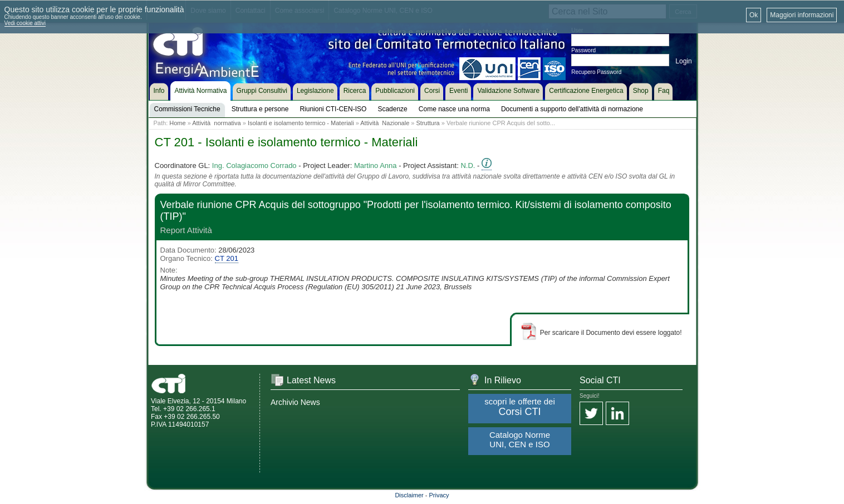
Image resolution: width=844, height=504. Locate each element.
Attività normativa (216, 123)
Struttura (428, 123)
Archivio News (295, 402)
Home (177, 123)
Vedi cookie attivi (25, 23)
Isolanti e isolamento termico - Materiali (301, 123)
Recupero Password (596, 72)
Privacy (439, 495)
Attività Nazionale (385, 123)
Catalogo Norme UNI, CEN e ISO (520, 439)
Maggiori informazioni (802, 15)
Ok (754, 15)
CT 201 (227, 258)
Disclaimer (409, 495)
